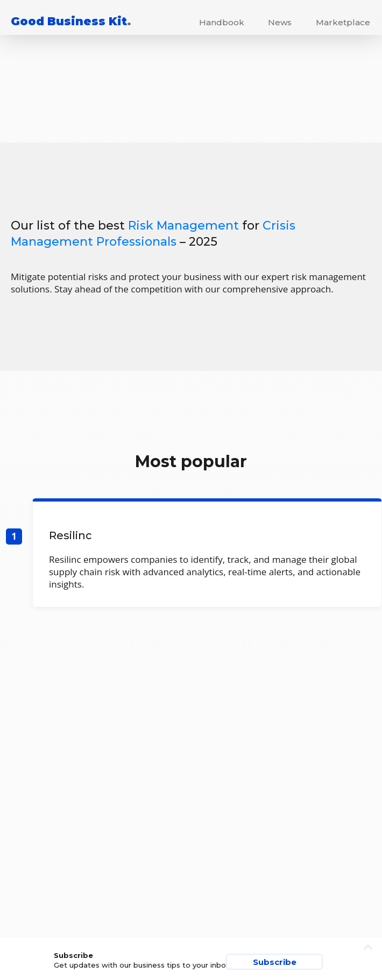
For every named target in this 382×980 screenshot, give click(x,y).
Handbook (222, 22)
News (280, 22)
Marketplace (343, 22)
